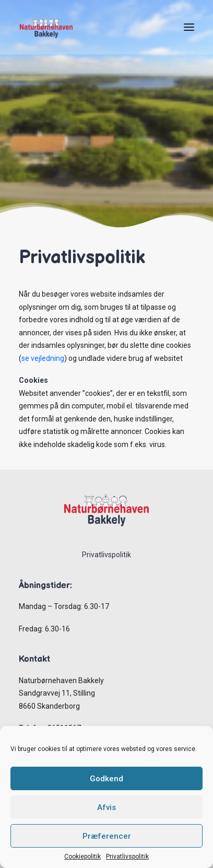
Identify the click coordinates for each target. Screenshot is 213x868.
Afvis (106, 807)
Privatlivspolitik (127, 857)
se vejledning (43, 358)
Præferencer (107, 836)
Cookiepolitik (82, 857)
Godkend (106, 779)
